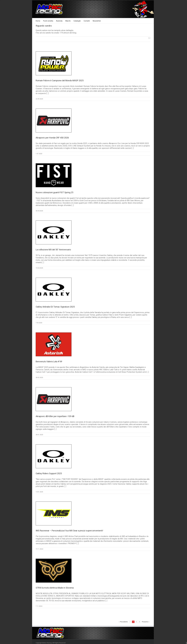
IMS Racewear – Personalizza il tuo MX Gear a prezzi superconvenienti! (69, 531)
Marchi (68, 21)
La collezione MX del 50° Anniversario (53, 250)
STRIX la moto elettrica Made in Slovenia (55, 588)
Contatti (87, 21)
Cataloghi (77, 21)
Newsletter (97, 21)
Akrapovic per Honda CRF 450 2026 (52, 138)
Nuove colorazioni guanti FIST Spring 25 (54, 192)
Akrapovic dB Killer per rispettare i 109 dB (55, 416)
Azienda (59, 21)
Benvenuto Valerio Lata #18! (49, 361)
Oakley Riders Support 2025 (49, 473)
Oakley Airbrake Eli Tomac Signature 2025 (55, 307)
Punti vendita (48, 21)
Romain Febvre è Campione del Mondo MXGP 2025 (60, 80)
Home (38, 21)
